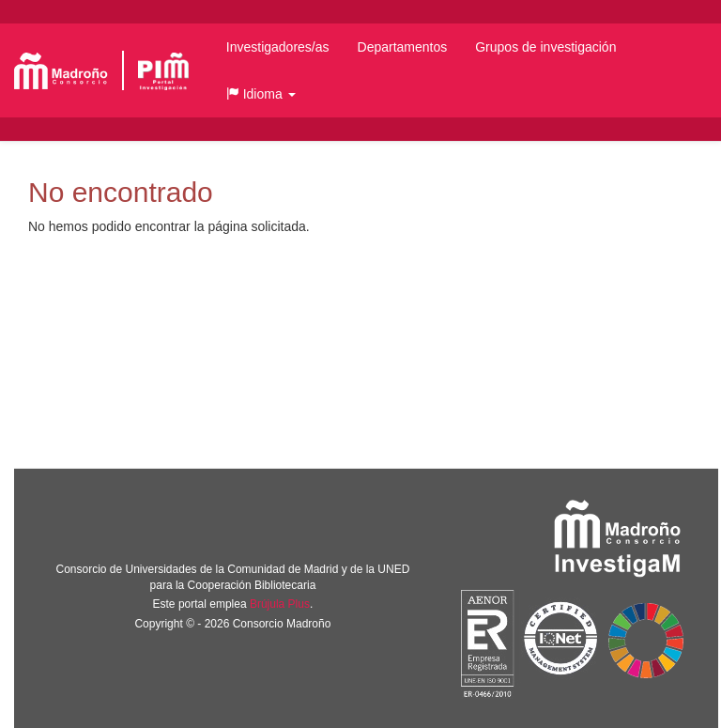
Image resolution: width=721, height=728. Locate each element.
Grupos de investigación (545, 47)
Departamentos (403, 47)
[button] (261, 94)
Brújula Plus (280, 604)
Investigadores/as (278, 47)
